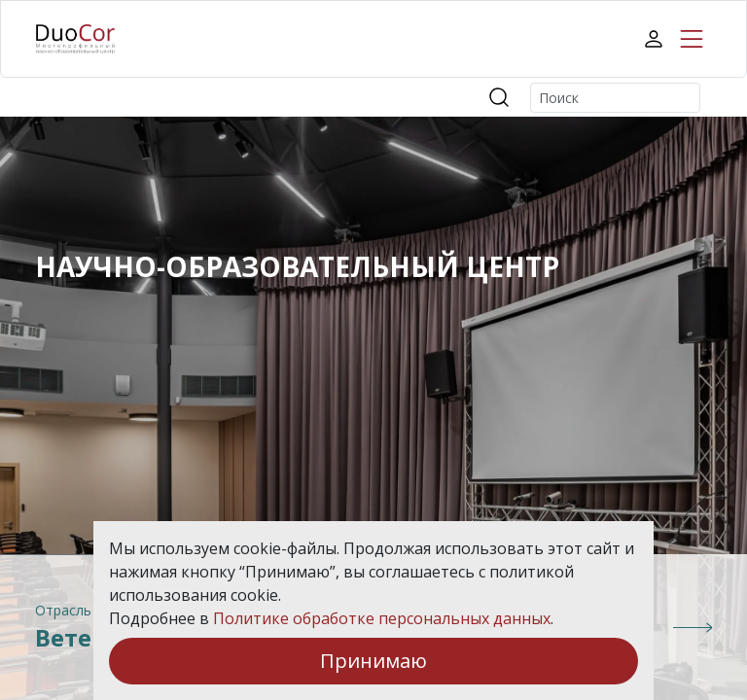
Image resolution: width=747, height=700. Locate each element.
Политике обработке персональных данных (382, 618)
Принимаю (373, 661)
